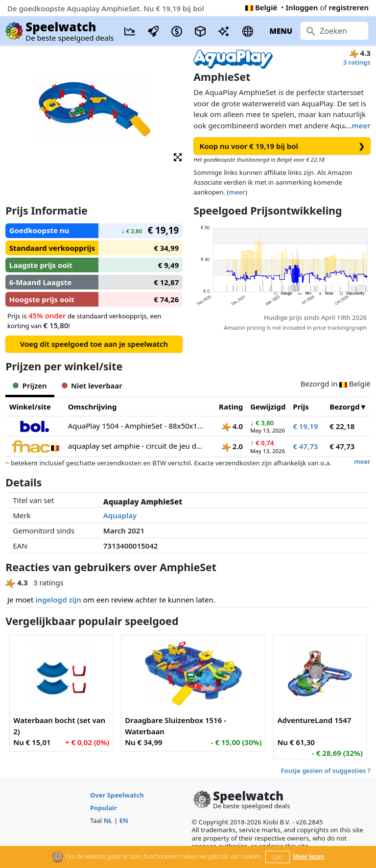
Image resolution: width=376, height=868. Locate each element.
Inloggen (302, 7)
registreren (349, 7)
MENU (281, 31)
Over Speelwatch (117, 795)
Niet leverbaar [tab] (92, 386)
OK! (277, 857)
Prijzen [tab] (30, 386)
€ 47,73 (305, 446)
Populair (104, 808)
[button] (178, 157)
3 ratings (357, 62)
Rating (231, 407)
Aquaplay (120, 515)
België (261, 7)
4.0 (232, 426)
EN (124, 820)
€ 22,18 (342, 426)
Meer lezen (308, 856)
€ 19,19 (305, 426)
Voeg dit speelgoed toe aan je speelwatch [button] (94, 344)
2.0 (232, 446)
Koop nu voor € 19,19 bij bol (282, 146)
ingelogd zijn (58, 600)
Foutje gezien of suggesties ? (326, 771)
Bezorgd (344, 407)
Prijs (301, 407)
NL (108, 820)
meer (361, 125)
